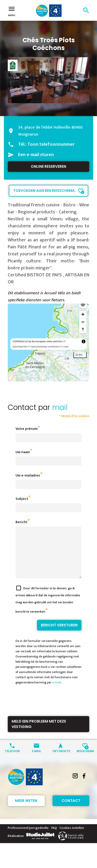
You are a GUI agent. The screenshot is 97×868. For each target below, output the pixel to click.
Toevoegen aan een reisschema (44, 191)
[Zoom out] (83, 322)
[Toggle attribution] (84, 341)
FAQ (54, 837)
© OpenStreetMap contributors (44, 347)
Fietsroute (61, 760)
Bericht (21, 522)
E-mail (36, 760)
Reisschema (85, 760)
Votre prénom (27, 429)
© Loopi (64, 347)
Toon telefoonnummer (51, 144)
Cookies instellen (72, 837)
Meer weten (26, 810)
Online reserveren (48, 166)
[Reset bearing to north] (83, 329)
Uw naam (23, 452)
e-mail (57, 692)
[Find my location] (83, 304)
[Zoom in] (83, 314)
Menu (12, 11)
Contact (71, 810)
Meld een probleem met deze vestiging (39, 733)
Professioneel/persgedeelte (28, 837)
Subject (22, 499)
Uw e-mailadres (28, 475)
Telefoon (12, 760)
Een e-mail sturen (36, 155)
